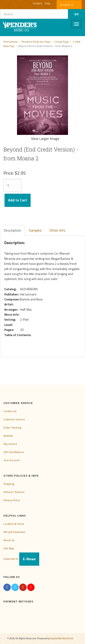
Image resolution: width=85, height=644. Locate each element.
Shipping (9, 484)
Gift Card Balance (14, 452)
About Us (9, 540)
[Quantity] (12, 185)
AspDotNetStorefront (62, 638)
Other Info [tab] (57, 230)
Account (67, 5)
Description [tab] (12, 230)
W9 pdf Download (14, 532)
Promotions (10, 42)
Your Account (11, 460)
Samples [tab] (35, 230)
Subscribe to (21, 559)
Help (47, 3)
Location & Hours (14, 524)
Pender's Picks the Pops (36, 42)
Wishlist (8, 436)
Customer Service (14, 419)
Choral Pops (62, 42)
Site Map (9, 548)
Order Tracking (12, 427)
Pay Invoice (10, 444)
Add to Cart (18, 200)
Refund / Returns (14, 492)
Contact (37, 3)
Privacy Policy (12, 500)
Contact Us (10, 411)
